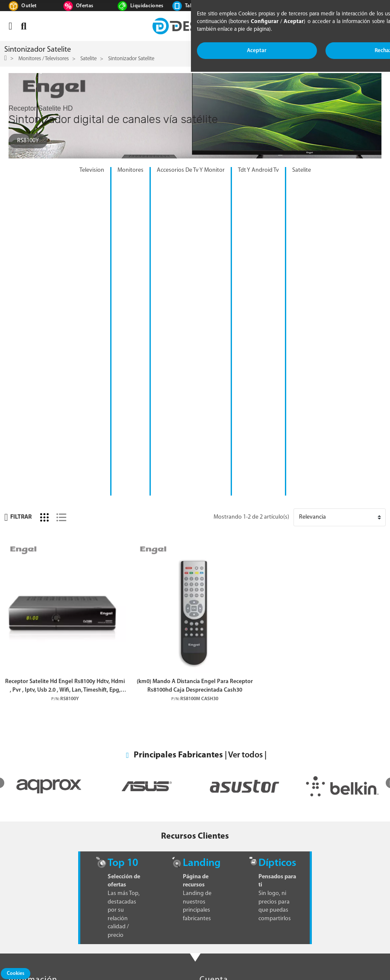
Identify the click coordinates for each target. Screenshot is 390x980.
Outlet (29, 6)
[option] (49, 464)
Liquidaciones (147, 6)
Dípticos (277, 541)
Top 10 (123, 541)
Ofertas (85, 6)
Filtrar (18, 196)
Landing (202, 541)
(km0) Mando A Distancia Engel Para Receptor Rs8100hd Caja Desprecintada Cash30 (195, 364)
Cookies (16, 974)
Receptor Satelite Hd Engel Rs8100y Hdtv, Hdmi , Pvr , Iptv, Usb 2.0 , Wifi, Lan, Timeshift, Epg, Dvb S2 (65, 365)
